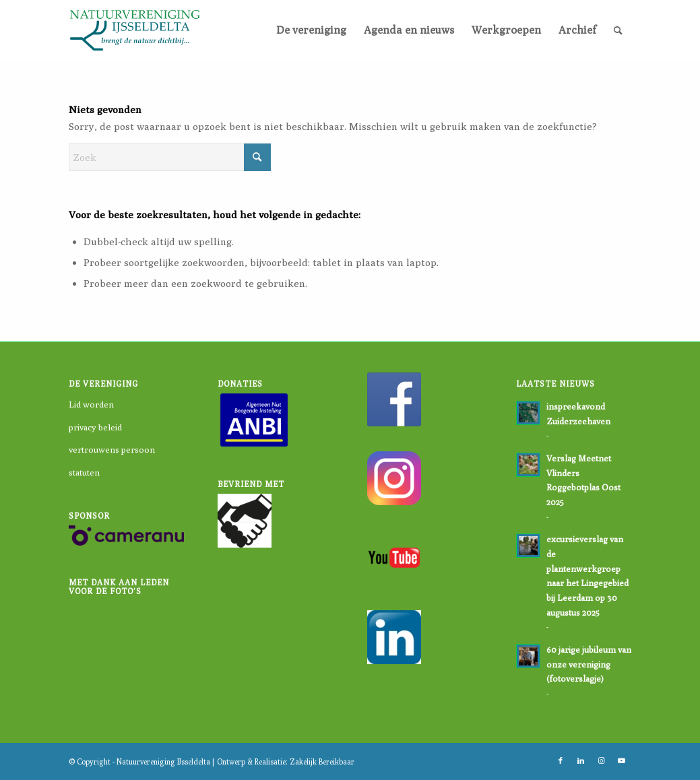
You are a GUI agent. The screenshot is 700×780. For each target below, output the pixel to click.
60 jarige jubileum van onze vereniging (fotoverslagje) (589, 664)
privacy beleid (95, 427)
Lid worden (91, 404)
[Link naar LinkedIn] (581, 760)
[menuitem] (311, 30)
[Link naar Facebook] (561, 760)
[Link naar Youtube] (621, 760)
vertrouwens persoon (112, 449)
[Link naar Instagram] (601, 760)
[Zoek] (618, 30)
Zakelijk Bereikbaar (322, 761)
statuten (84, 472)
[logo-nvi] (135, 30)
